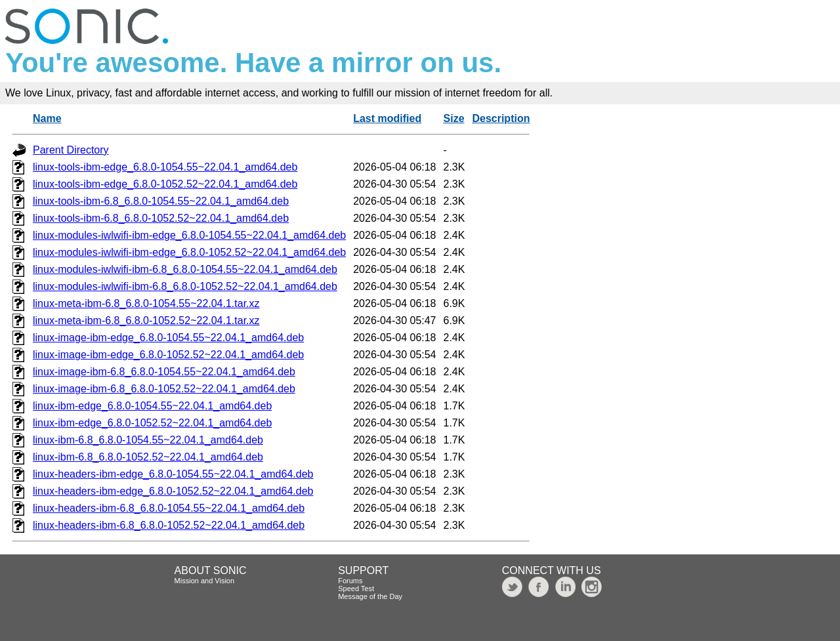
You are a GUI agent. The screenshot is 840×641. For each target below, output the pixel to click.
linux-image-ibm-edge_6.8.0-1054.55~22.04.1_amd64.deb (168, 338)
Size (454, 118)
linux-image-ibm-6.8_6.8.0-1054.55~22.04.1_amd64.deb (164, 372)
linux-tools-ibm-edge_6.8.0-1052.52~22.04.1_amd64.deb (165, 184)
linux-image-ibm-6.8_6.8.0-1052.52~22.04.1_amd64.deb (164, 389)
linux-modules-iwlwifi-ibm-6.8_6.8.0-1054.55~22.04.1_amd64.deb (185, 269)
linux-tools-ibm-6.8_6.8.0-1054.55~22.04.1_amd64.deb (161, 201)
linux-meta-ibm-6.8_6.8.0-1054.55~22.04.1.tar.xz (146, 303)
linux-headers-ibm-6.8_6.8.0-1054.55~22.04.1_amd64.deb (169, 508)
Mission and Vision (205, 581)
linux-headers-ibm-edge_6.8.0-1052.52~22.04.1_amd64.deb (173, 491)
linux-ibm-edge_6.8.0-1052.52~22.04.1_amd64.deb (152, 423)
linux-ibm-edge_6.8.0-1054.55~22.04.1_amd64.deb (152, 406)
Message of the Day (370, 596)
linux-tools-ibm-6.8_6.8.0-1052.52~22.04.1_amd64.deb (161, 218)
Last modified (387, 118)
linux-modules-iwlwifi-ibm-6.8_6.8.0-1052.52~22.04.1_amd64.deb (185, 286)
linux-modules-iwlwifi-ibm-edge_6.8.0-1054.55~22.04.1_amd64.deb (189, 235)
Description (501, 118)
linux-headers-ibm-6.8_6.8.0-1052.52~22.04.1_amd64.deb (169, 525)
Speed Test (356, 589)
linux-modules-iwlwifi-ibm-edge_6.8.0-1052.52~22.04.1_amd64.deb (189, 252)
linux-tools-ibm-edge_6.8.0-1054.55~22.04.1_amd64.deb (165, 167)
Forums (350, 581)
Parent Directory (71, 150)
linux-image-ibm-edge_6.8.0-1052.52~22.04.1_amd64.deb (168, 355)
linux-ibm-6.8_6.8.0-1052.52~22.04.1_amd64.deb (148, 457)
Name (47, 118)
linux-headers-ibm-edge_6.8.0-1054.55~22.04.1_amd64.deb (173, 474)
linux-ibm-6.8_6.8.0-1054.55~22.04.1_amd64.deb (148, 440)
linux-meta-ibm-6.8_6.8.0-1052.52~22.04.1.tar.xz (146, 320)
